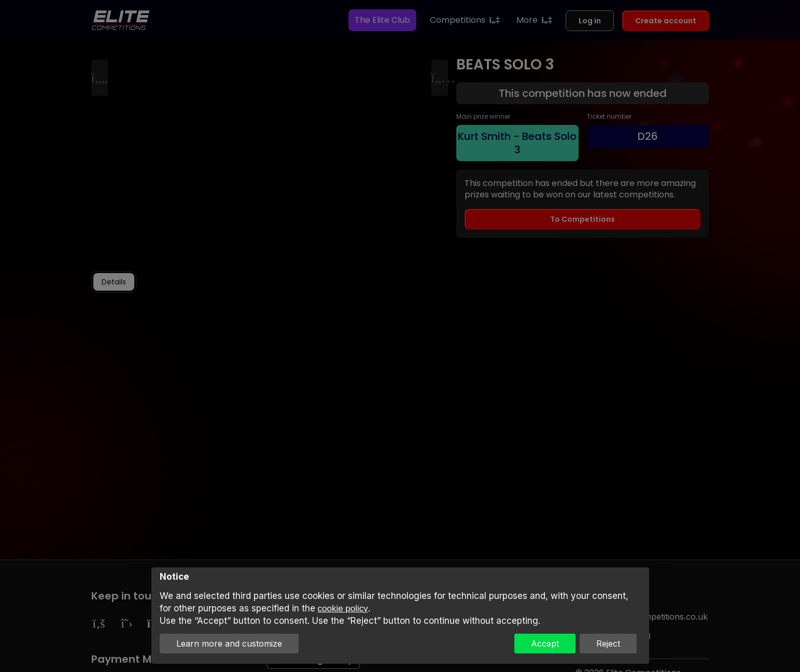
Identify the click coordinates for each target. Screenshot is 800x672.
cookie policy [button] (343, 609)
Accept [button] (545, 644)
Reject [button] (608, 644)
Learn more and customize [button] (229, 644)
